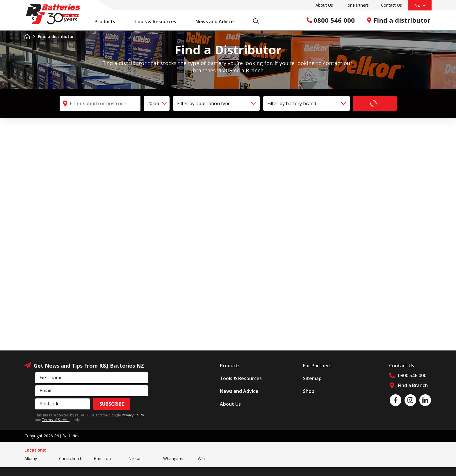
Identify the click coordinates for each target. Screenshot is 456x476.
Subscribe (112, 404)
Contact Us (391, 5)
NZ (420, 5)
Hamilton (102, 458)
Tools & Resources (158, 22)
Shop (309, 391)
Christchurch (71, 458)
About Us (324, 5)
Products (108, 22)
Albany (31, 458)
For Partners (357, 5)
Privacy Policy (133, 415)
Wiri (201, 458)
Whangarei (173, 458)
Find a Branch (246, 70)
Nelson (135, 458)
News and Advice (218, 22)
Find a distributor (398, 20)
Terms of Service (56, 420)
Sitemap (312, 378)
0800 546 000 (331, 20)
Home (27, 37)
